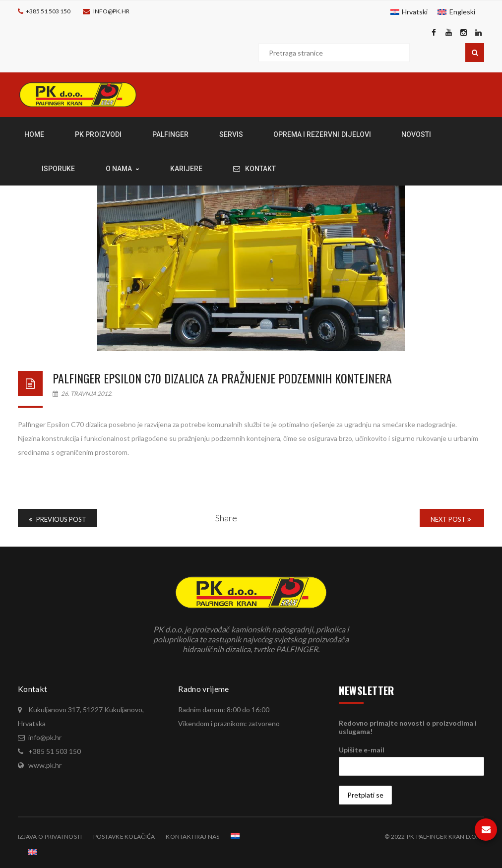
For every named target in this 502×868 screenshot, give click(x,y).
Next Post (451, 519)
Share (226, 518)
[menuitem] (409, 12)
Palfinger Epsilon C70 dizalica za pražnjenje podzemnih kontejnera (222, 378)
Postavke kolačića (124, 837)
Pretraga (475, 53)
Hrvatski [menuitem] (415, 12)
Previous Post (58, 519)
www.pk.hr (45, 765)
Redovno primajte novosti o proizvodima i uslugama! (408, 727)
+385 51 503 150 (48, 11)
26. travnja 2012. (83, 394)
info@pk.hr (111, 11)
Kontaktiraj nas (192, 837)
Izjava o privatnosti (50, 837)
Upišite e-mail (362, 750)
